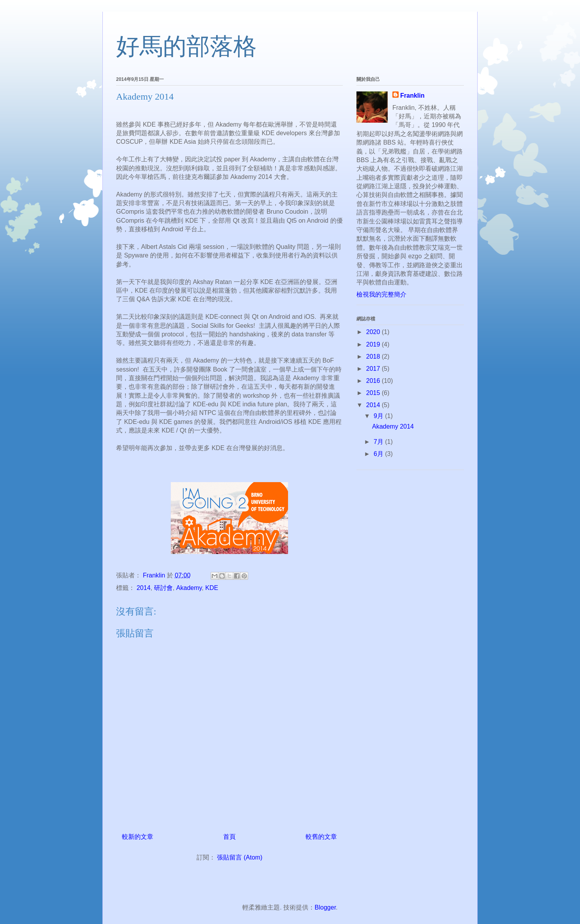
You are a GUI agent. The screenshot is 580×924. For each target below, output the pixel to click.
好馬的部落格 (186, 46)
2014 (143, 588)
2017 (374, 369)
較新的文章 (138, 837)
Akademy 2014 (393, 426)
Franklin (412, 96)
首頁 (229, 837)
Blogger (325, 907)
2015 (374, 393)
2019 (374, 344)
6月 (379, 454)
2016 (374, 381)
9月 (379, 416)
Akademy (189, 588)
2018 (374, 357)
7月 (379, 442)
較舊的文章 (321, 837)
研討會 (163, 588)
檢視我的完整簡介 (381, 294)
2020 (374, 332)
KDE (212, 588)
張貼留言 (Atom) (240, 857)
